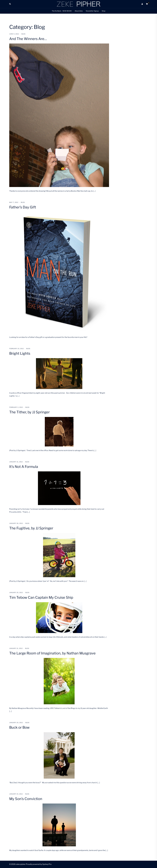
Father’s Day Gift (23, 207)
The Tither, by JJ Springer (29, 412)
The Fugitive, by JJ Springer (31, 528)
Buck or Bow (19, 727)
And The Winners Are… (28, 39)
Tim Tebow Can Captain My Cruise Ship (41, 597)
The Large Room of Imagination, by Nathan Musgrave (52, 653)
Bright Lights (20, 353)
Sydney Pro (47, 864)
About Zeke (79, 11)
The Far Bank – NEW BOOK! (62, 11)
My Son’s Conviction (26, 799)
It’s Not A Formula (24, 467)
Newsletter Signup (92, 11)
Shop (104, 11)
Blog (23, 34)
